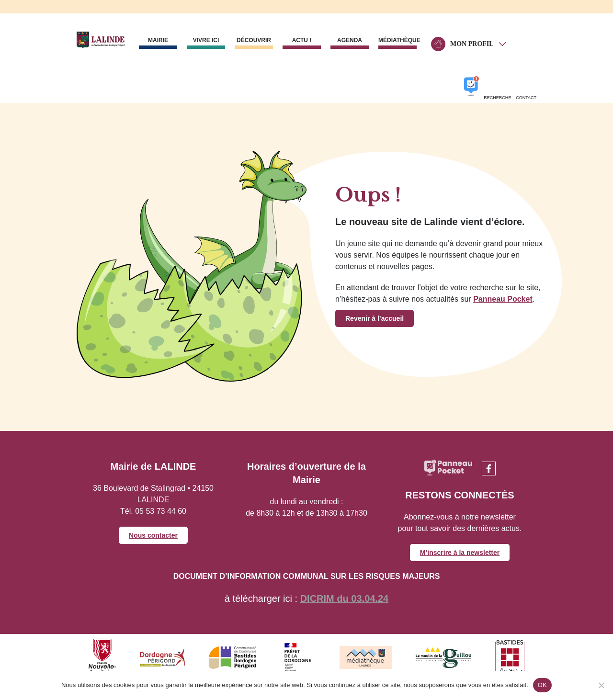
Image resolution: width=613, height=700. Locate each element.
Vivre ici (206, 40)
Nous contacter (153, 535)
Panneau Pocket (503, 299)
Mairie (158, 40)
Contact (526, 98)
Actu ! (302, 40)
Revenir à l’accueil (375, 318)
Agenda (350, 40)
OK (542, 685)
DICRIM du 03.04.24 (345, 598)
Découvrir (254, 40)
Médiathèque (397, 40)
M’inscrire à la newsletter (460, 553)
